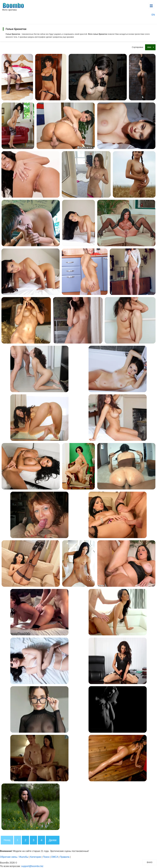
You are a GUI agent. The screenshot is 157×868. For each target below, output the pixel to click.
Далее (53, 840)
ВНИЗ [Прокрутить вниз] (152, 862)
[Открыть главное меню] (151, 6)
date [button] (149, 47)
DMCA (55, 857)
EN (153, 15)
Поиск (46, 857)
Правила (65, 857)
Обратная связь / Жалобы (14, 857)
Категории (36, 857)
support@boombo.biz (32, 866)
